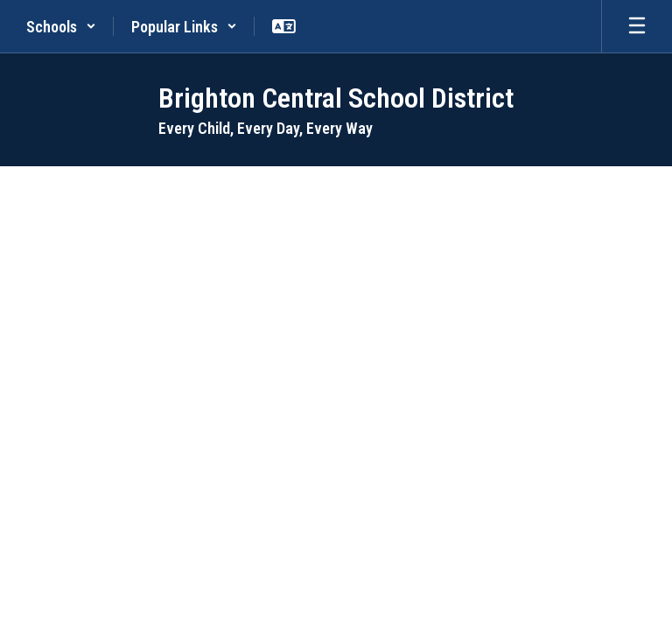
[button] (61, 26)
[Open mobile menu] (637, 26)
